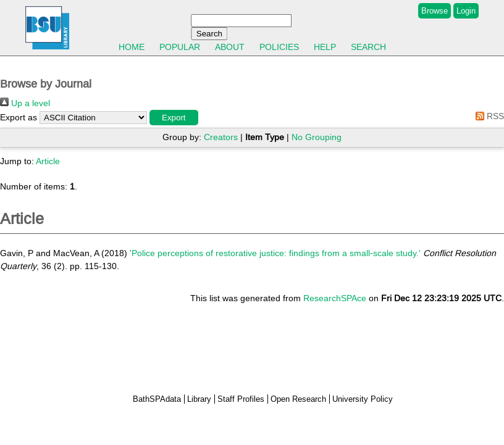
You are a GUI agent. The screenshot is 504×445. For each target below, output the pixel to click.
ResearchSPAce (335, 298)
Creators (221, 137)
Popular (180, 47)
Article (48, 161)
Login (466, 11)
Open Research (298, 399)
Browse (435, 11)
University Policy (363, 399)
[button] (174, 118)
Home (132, 47)
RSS (488, 116)
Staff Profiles (241, 399)
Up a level (25, 103)
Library (199, 399)
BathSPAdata (157, 399)
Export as (19, 117)
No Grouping (317, 137)
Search (368, 47)
